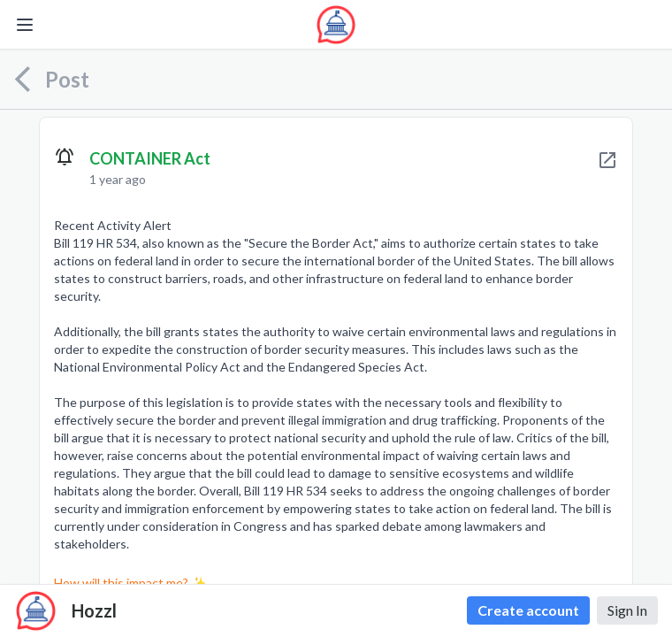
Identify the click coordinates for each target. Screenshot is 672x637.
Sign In (627, 610)
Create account (528, 610)
